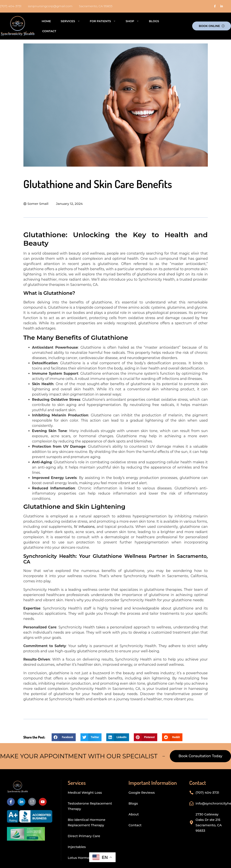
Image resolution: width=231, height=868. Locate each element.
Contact (49, 31)
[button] (64, 737)
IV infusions (84, 527)
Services (70, 21)
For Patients (103, 21)
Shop (132, 21)
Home (46, 21)
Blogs (154, 21)
